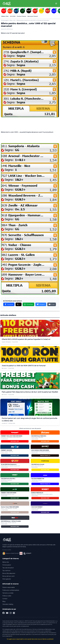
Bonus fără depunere (9, 573)
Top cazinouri (6, 571)
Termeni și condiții (8, 593)
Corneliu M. (5, 423)
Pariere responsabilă (9, 587)
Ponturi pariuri (7, 565)
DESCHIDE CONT (15, 441)
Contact (5, 599)
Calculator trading (8, 604)
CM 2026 (13, 16)
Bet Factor (4, 368)
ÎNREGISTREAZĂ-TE (45, 456)
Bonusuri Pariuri (33, 16)
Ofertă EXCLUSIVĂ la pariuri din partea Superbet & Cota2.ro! (26, 339)
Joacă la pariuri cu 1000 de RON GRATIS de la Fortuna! (24, 366)
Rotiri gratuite (7, 579)
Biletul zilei (6, 562)
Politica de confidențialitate (11, 590)
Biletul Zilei (5, 16)
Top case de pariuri (8, 568)
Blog (11, 20)
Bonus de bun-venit (8, 576)
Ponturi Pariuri (21, 16)
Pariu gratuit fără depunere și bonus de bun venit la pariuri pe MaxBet (30, 392)
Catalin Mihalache (6, 342)
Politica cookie (7, 596)
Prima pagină (5, 20)
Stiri (14, 20)
